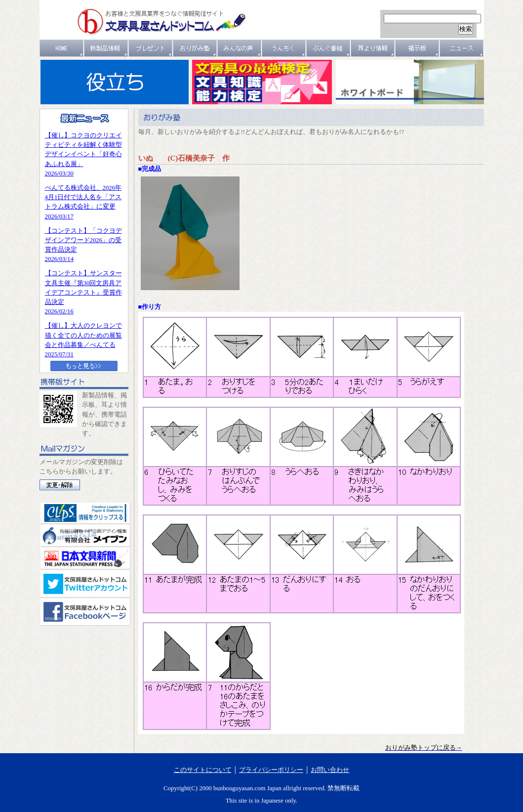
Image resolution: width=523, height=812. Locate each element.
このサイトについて (203, 770)
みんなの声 (240, 48)
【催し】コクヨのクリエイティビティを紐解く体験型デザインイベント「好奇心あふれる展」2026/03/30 (83, 154)
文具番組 (328, 48)
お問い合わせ (330, 770)
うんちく (284, 48)
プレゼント (151, 48)
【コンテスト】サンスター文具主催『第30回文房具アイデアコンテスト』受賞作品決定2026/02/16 (83, 292)
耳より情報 (373, 48)
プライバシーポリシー (271, 770)
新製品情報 (106, 48)
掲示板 (417, 48)
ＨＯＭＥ (62, 48)
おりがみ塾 (195, 48)
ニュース (462, 48)
